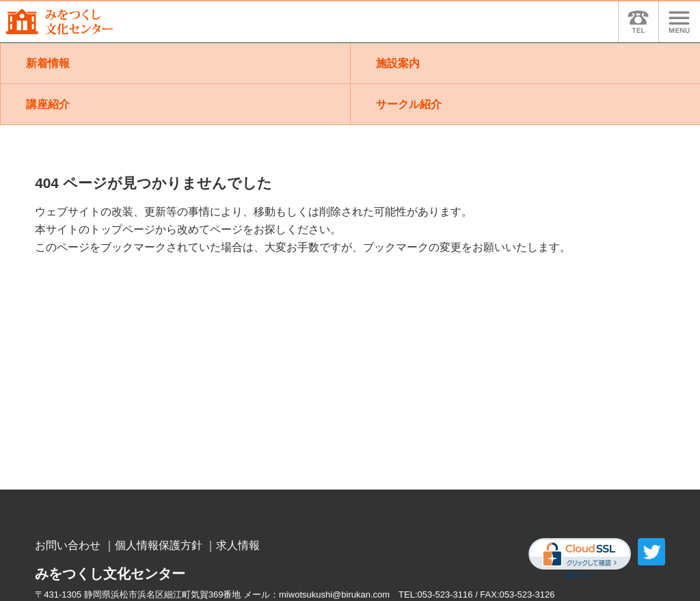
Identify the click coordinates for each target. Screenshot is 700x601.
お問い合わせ (68, 545)
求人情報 (238, 545)
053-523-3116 (445, 595)
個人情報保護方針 (159, 545)
